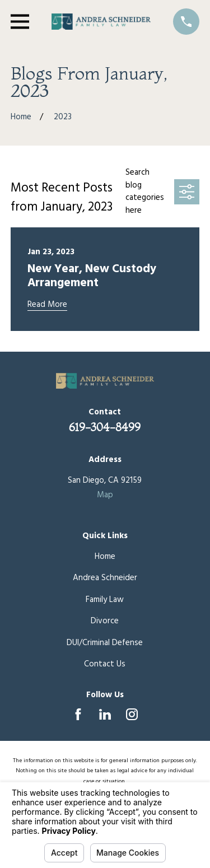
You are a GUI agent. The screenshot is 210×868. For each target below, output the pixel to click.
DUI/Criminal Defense (105, 643)
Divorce (105, 621)
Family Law (105, 600)
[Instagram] (132, 714)
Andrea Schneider (105, 578)
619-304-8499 (105, 427)
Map (105, 495)
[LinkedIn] (105, 714)
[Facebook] (78, 714)
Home (105, 557)
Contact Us (105, 664)
